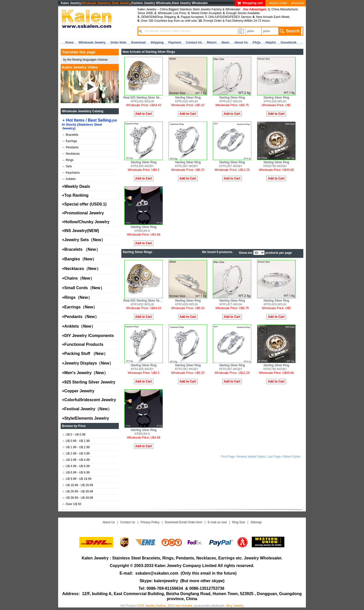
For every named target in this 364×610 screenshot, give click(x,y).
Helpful (271, 42)
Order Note (118, 42)
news (225, 42)
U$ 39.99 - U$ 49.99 (78, 498)
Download (138, 42)
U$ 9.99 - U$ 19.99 (77, 479)
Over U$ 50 (72, 504)
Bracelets (70, 135)
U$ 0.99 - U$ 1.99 (76, 441)
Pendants (71, 147)
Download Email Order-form (184, 522)
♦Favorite (298, 3)
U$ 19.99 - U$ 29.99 (78, 485)
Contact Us (128, 522)
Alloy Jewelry (235, 606)
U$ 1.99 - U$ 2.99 (76, 447)
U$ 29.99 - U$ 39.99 (78, 491)
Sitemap (256, 522)
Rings (68, 160)
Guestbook (289, 42)
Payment (175, 42)
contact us (194, 42)
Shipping (157, 42)
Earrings (70, 141)
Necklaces (71, 154)
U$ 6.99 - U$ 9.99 (76, 472)
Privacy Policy (150, 522)
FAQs (257, 42)
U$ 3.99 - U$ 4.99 (76, 460)
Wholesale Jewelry (92, 42)
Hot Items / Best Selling (89, 124)
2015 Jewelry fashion (152, 606)
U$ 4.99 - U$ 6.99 (76, 466)
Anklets (69, 179)
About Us (109, 522)
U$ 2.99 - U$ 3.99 (76, 454)
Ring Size (238, 522)
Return (212, 42)
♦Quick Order (278, 3)
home (69, 42)
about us (241, 42)
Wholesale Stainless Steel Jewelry (106, 3)
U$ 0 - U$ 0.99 (74, 435)
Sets (67, 166)
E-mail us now (217, 522)
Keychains (71, 173)
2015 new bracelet (180, 606)
